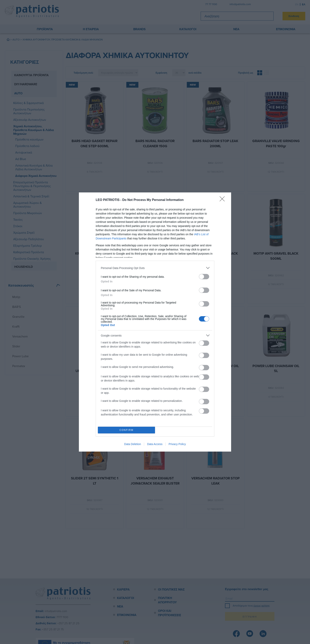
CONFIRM (126, 430)
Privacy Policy (177, 444)
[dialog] (155, 322)
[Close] (223, 200)
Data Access (155, 444)
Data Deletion (133, 444)
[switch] (204, 277)
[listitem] (155, 268)
